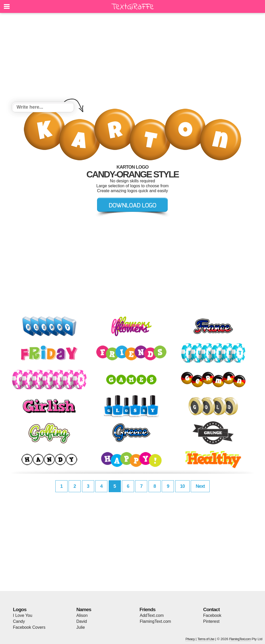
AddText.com (152, 615)
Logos (20, 609)
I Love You (23, 615)
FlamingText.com (155, 621)
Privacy (190, 639)
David (82, 621)
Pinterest (211, 621)
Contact (211, 609)
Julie (81, 627)
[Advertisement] (132, 58)
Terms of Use (206, 639)
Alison (82, 615)
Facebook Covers (29, 627)
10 (182, 486)
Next (200, 486)
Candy (19, 621)
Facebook (212, 615)
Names (84, 609)
